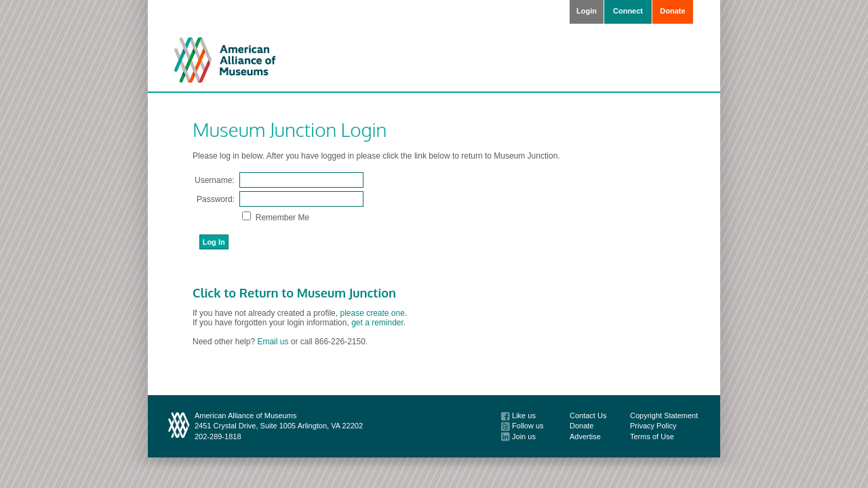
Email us (273, 342)
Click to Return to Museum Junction (294, 293)
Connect (628, 11)
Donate (672, 11)
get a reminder (377, 323)
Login (587, 11)
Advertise (585, 436)
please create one (372, 313)
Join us (518, 436)
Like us (518, 415)
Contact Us (588, 415)
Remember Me (281, 218)
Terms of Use (652, 436)
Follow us (522, 426)
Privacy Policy (653, 426)
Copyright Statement (664, 415)
